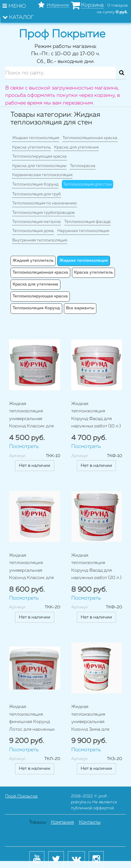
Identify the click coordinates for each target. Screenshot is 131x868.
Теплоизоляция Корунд (35, 185)
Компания (63, 822)
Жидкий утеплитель (33, 261)
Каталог (18, 17)
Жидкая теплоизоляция (36, 138)
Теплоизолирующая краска (39, 157)
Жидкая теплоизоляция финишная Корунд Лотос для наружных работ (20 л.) (32, 722)
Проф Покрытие (21, 796)
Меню (14, 6)
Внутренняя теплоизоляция (40, 240)
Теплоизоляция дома (33, 231)
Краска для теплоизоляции (39, 166)
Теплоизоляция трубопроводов (43, 213)
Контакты (90, 822)
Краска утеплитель (31, 147)
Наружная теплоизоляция (83, 231)
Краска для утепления (76, 147)
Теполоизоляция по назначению (45, 203)
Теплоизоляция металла (37, 222)
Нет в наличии (35, 466)
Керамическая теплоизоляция (42, 175)
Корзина (92, 5)
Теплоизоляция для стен (88, 185)
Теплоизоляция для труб (37, 194)
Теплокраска (83, 166)
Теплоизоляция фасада (88, 222)
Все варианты (80, 308)
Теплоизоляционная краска (90, 138)
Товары (38, 822)
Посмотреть (24, 446)
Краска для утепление (35, 284)
